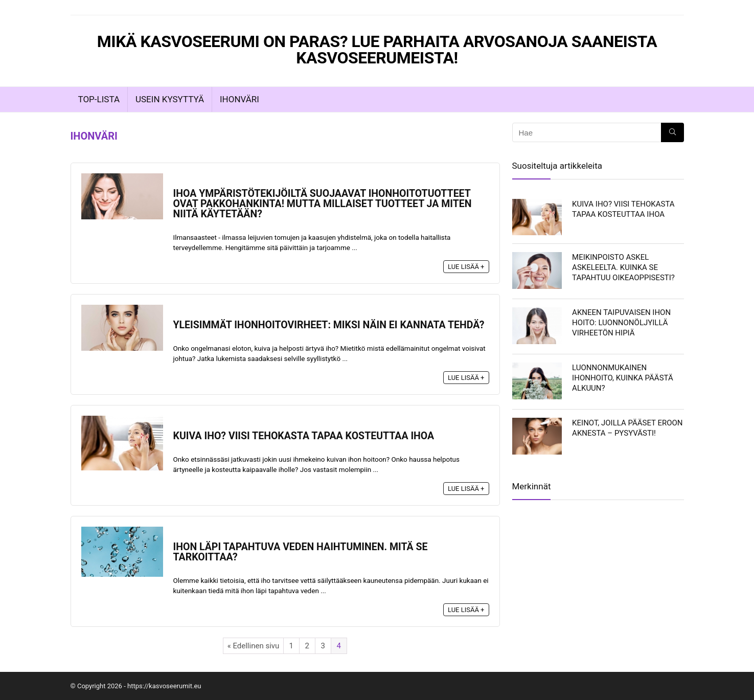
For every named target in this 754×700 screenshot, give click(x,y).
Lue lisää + (466, 267)
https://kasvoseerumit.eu (164, 686)
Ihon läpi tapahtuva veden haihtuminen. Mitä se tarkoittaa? (301, 552)
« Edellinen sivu (254, 646)
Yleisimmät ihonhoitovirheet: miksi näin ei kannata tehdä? (329, 325)
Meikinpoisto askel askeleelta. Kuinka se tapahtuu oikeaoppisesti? (623, 267)
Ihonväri (239, 99)
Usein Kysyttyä (170, 99)
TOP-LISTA (99, 99)
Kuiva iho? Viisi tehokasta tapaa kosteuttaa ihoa (304, 436)
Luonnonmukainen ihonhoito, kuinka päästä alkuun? (623, 378)
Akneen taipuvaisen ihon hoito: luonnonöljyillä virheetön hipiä (621, 323)
